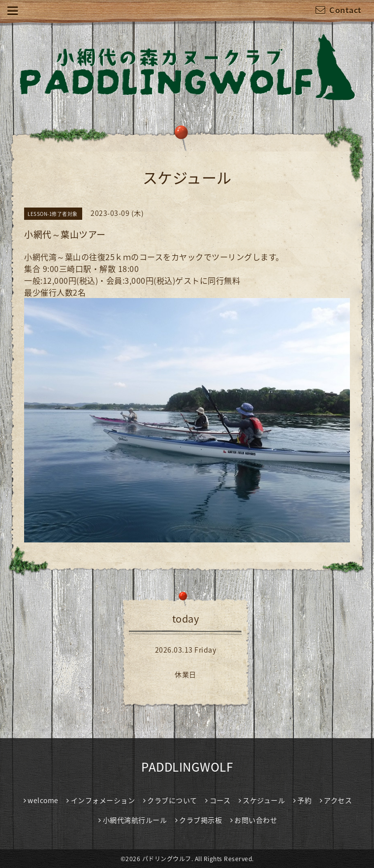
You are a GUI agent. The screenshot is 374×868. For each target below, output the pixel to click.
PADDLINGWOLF (187, 767)
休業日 (186, 674)
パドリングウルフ (167, 859)
